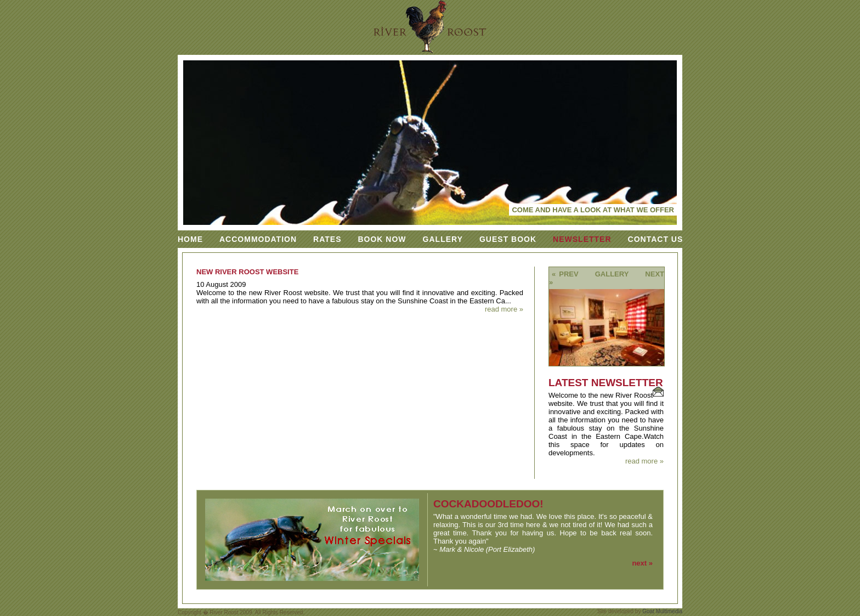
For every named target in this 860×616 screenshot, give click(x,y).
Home (190, 239)
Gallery (443, 239)
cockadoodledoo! (488, 504)
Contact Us (656, 239)
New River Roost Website (247, 272)
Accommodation (258, 239)
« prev (565, 274)
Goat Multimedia (662, 611)
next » (642, 563)
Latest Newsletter (606, 383)
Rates (327, 239)
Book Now (382, 239)
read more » (504, 309)
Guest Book (508, 239)
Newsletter (582, 239)
